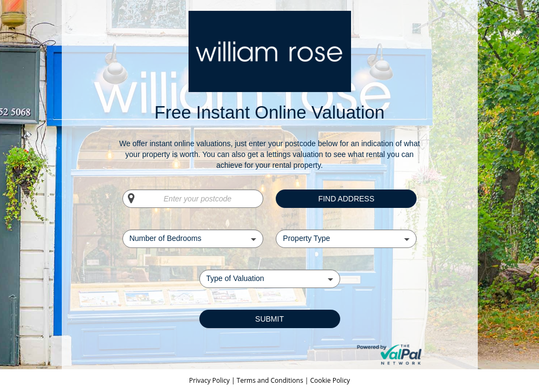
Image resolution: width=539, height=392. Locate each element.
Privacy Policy (210, 380)
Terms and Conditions (270, 380)
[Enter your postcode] (193, 199)
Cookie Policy (330, 380)
